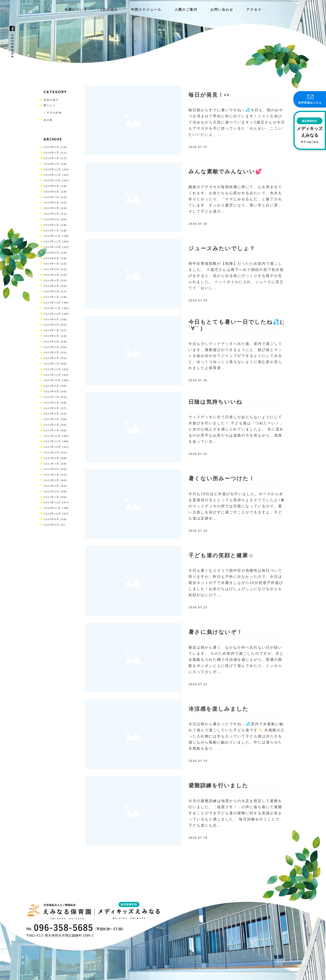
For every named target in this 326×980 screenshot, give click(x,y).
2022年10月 (52, 380)
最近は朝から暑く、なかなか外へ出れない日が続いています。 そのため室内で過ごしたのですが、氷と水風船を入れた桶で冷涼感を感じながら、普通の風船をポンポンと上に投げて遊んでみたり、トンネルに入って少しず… (236, 660)
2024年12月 (52, 236)
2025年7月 (51, 197)
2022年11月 (52, 375)
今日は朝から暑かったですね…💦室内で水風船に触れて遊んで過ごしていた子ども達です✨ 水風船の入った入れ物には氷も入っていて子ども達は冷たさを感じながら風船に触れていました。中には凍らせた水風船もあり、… (237, 736)
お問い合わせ (222, 10)
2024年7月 (51, 264)
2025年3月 (51, 219)
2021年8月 (51, 458)
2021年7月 (51, 464)
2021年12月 (52, 436)
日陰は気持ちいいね (215, 402)
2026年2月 (51, 158)
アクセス (254, 10)
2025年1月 (51, 230)
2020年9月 (51, 519)
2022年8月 (51, 391)
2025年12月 (52, 169)
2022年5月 (51, 408)
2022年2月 (51, 425)
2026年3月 (51, 153)
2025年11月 (52, 175)
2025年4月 (51, 214)
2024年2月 (51, 291)
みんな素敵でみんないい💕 (225, 171)
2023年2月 (51, 358)
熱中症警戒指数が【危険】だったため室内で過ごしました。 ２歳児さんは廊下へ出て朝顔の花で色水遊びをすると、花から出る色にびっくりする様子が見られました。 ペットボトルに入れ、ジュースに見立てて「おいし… (236, 276)
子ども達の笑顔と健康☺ (221, 555)
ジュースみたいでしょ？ (222, 248)
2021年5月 (51, 475)
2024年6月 (51, 269)
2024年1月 (51, 297)
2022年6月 (51, 403)
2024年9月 (51, 253)
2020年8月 (51, 525)
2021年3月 (51, 486)
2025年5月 (51, 208)
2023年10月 (52, 314)
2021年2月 (51, 491)
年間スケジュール (146, 10)
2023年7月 (51, 330)
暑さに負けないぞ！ (216, 632)
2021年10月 (52, 447)
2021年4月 (51, 480)
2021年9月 (51, 452)
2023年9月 (51, 319)
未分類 (48, 120)
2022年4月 (51, 414)
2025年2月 (51, 225)
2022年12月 (52, 369)
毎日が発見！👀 (210, 95)
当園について (76, 10)
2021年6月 (51, 469)
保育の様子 (51, 100)
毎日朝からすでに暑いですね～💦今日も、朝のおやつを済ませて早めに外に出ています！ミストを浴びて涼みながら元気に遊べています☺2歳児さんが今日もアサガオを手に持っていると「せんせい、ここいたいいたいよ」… (237, 122)
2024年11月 (52, 241)
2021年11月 (52, 441)
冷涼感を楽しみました (219, 709)
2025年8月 (51, 192)
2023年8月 (51, 325)
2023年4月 (51, 347)
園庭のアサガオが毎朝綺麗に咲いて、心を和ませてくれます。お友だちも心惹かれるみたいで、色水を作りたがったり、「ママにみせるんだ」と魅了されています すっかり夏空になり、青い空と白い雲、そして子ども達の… (235, 199)
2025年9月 (51, 186)
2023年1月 (51, 364)
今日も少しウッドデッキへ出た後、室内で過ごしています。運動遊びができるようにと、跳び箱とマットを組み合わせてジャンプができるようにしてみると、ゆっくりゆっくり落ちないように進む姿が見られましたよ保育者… (235, 356)
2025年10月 (52, 180)
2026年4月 (51, 147)
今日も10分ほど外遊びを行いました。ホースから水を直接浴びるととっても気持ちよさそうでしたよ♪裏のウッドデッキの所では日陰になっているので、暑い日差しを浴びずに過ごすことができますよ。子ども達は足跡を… (236, 506)
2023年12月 (52, 303)
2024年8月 (51, 258)
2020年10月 (52, 514)
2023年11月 (52, 308)
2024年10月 (52, 247)
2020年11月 (52, 508)
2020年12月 (52, 502)
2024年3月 (51, 286)
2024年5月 (51, 275)
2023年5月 (51, 341)
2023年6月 (51, 336)
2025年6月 (51, 202)
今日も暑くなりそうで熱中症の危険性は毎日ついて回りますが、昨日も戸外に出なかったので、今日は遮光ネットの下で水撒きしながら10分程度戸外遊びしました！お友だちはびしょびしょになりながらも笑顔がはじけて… (236, 583)
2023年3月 (51, 352)
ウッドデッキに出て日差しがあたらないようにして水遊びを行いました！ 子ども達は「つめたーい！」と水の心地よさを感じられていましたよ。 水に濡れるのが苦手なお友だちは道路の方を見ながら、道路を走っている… (236, 429)
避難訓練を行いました (218, 785)
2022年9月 (51, 386)
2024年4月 (51, 280)
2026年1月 (51, 164)
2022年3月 (51, 419)
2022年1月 (51, 430)
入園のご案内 (186, 10)
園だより (50, 105)
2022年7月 (51, 397)
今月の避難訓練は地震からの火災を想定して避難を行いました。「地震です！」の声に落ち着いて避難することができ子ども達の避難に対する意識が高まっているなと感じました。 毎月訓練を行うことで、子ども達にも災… (236, 813)
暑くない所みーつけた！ (222, 478)
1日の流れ (109, 10)
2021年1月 (51, 497)
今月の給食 (54, 113)
